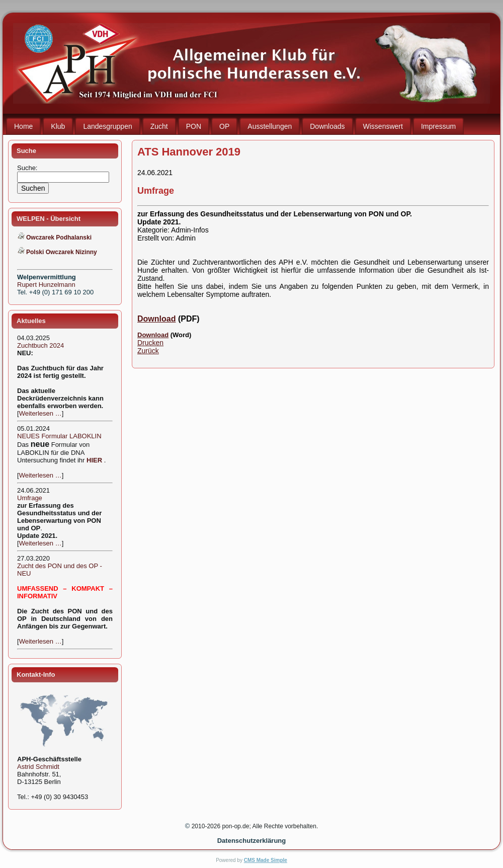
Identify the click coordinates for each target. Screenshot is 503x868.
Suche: (28, 168)
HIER (94, 460)
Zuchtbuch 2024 (40, 345)
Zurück (148, 351)
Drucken (150, 343)
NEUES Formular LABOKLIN (59, 436)
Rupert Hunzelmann (46, 285)
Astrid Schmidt (38, 767)
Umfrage (30, 498)
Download (156, 319)
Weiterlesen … (40, 413)
